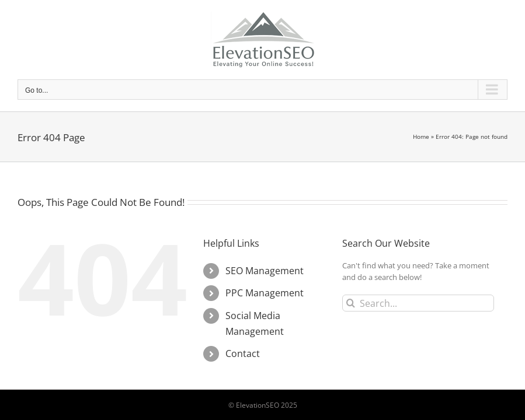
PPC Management (265, 293)
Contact (243, 353)
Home (421, 136)
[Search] (351, 303)
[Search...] (418, 303)
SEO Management (265, 271)
